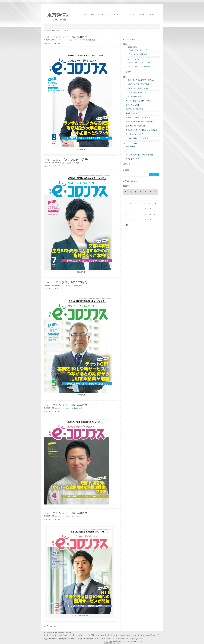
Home (53, 31)
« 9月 (127, 225)
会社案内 (113, 641)
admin (99, 40)
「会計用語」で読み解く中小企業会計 (140, 80)
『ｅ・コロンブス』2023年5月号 (66, 282)
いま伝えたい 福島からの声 (137, 88)
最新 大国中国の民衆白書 (135, 126)
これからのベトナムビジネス (137, 92)
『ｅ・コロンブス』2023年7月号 (66, 160)
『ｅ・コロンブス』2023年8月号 (66, 37)
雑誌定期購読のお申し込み (113, 643)
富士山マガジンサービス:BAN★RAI (117, 635)
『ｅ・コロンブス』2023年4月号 (66, 405)
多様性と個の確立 (133, 113)
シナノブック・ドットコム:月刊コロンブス (145, 635)
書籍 (93, 14)
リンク (140, 641)
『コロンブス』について (138, 50)
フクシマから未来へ (133, 105)
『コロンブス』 (132, 47)
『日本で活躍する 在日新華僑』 (138, 138)
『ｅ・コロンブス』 (66, 31)
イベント (101, 14)
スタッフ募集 (132, 641)
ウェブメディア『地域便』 (136, 14)
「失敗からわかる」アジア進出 (138, 84)
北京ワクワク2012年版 (134, 109)
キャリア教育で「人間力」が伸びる (139, 101)
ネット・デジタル (130, 143)
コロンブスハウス (133, 159)
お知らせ (127, 164)
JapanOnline (131, 146)
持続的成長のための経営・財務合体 (139, 122)
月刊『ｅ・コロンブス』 (55, 43)
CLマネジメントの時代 (135, 134)
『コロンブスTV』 (115, 14)
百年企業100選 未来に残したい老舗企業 (142, 130)
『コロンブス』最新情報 (138, 54)
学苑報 (128, 72)
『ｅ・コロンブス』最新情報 (83, 40)
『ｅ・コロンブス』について (139, 62)
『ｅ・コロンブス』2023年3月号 (66, 513)
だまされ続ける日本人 (134, 97)
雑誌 (86, 14)
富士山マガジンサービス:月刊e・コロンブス (88, 635)
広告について (155, 14)
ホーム (106, 641)
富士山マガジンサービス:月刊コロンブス (58, 635)
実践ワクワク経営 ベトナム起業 (138, 117)
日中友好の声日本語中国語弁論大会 (139, 155)
